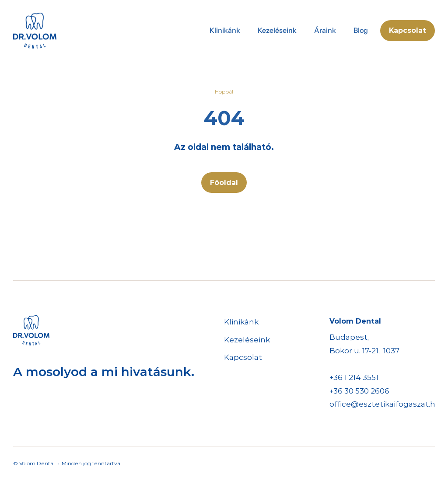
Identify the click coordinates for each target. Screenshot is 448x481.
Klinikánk (241, 322)
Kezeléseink (247, 340)
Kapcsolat (243, 357)
